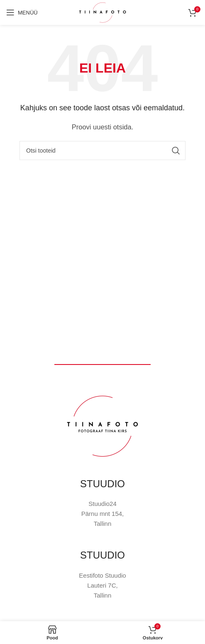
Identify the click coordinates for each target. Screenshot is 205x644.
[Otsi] (102, 151)
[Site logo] (102, 12)
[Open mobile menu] (22, 12)
